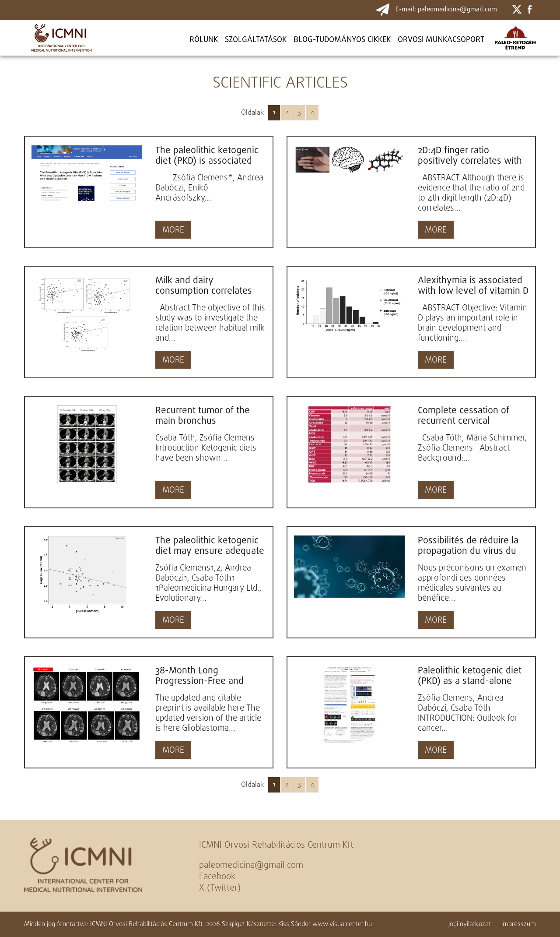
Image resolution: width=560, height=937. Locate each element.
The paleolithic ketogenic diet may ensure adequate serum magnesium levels (210, 546)
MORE (173, 230)
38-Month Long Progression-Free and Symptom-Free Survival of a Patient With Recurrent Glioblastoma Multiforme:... (210, 676)
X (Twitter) (220, 888)
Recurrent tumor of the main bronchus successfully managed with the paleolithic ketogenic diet (203, 416)
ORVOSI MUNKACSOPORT (441, 40)
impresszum (519, 924)
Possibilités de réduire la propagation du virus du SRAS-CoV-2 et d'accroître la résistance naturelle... (471, 546)
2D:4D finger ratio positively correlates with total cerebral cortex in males (470, 156)
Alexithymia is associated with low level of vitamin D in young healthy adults (473, 286)
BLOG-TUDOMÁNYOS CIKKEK (342, 40)
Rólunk (204, 40)
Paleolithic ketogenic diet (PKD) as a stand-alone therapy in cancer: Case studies (470, 676)
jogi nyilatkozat (470, 924)
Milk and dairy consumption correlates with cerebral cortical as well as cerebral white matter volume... (204, 286)
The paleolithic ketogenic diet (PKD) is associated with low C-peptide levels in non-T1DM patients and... (208, 156)
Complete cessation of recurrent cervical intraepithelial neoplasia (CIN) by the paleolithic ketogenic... (467, 416)
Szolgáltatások (256, 40)
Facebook (217, 877)
